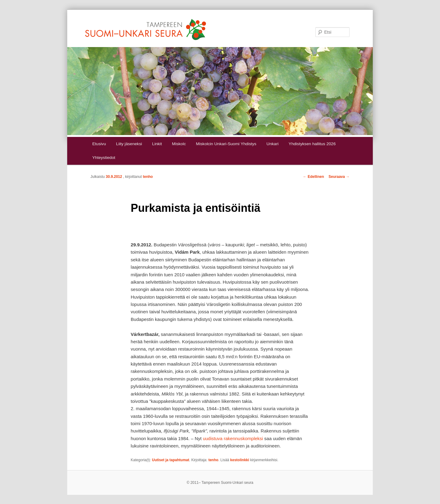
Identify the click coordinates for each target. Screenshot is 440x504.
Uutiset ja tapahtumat (170, 460)
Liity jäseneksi (129, 144)
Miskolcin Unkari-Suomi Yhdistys (226, 144)
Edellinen (314, 177)
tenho (148, 177)
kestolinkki (240, 460)
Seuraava (339, 177)
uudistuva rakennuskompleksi (233, 438)
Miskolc (179, 144)
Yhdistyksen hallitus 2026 (312, 144)
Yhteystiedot (104, 158)
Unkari (272, 144)
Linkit (157, 144)
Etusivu (99, 144)
